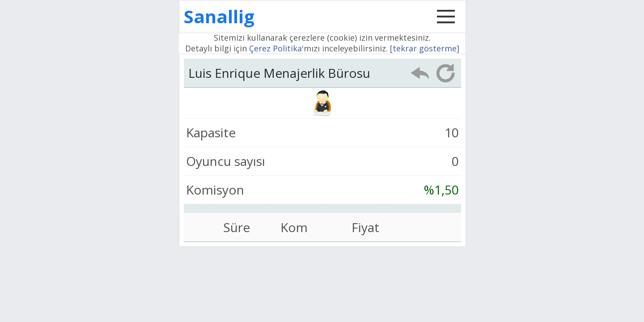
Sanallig (219, 16)
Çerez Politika (275, 48)
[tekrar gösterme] (425, 48)
